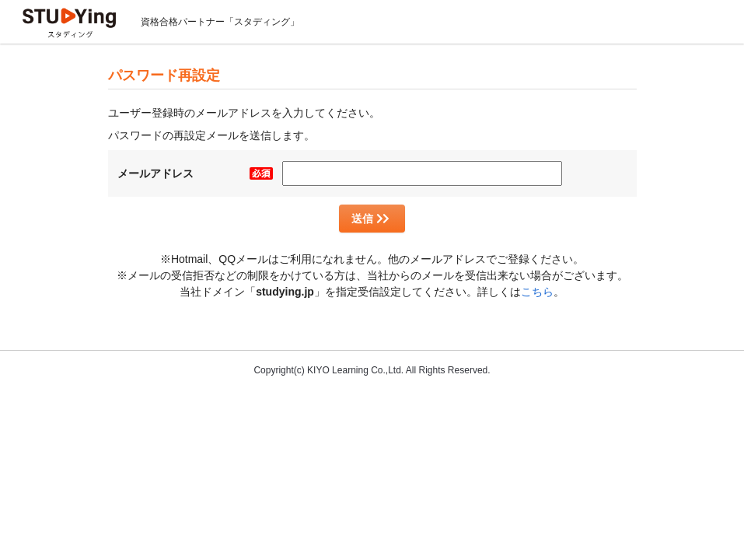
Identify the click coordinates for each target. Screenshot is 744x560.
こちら (537, 292)
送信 (370, 219)
